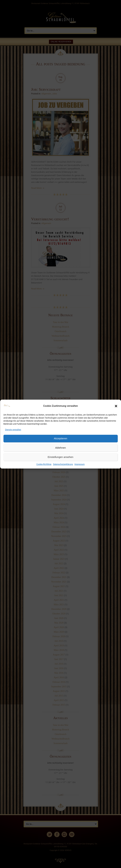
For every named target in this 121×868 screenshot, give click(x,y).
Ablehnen (60, 448)
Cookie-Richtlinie (44, 464)
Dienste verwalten (13, 430)
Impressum (79, 464)
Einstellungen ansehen (61, 457)
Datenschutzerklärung (63, 464)
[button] (116, 406)
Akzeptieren (60, 438)
